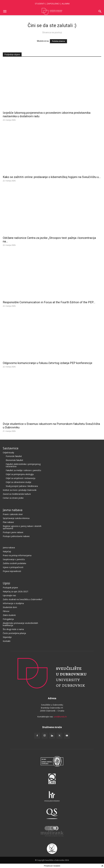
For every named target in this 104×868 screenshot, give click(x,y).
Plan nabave (8, 522)
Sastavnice (11, 448)
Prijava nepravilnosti (12, 571)
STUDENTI (40, 4)
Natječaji (7, 551)
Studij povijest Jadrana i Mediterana (22, 486)
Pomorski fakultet (14, 456)
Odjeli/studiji (8, 453)
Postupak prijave (10, 588)
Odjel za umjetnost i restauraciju (21, 478)
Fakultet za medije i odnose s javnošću (23, 470)
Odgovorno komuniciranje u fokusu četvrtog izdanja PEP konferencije (48, 363)
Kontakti (7, 641)
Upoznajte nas (9, 595)
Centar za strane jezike (13, 498)
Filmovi (6, 611)
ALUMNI (66, 4)
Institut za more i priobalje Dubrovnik (20, 490)
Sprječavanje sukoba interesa (16, 518)
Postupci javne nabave (13, 532)
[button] (5, 11)
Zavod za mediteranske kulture (17, 494)
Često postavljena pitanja (14, 633)
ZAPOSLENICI (53, 4)
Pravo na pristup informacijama (17, 555)
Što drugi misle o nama (13, 629)
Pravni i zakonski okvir (13, 514)
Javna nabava (13, 510)
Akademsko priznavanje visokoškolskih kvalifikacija (20, 624)
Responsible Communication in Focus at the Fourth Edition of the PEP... (49, 302)
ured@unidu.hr (60, 717)
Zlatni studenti (9, 615)
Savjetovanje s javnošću (14, 559)
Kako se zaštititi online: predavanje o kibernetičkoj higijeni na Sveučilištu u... (52, 177)
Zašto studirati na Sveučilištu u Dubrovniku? (22, 599)
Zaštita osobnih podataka (14, 563)
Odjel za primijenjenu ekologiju (20, 474)
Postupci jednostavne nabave (16, 536)
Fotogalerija (8, 619)
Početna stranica (58, 41)
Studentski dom (10, 607)
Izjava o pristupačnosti (13, 567)
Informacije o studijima (13, 603)
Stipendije (7, 637)
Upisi (6, 583)
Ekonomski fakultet (14, 460)
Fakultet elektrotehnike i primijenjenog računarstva (23, 465)
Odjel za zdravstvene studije (19, 482)
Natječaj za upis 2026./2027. (16, 591)
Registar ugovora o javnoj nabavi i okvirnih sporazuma (22, 527)
